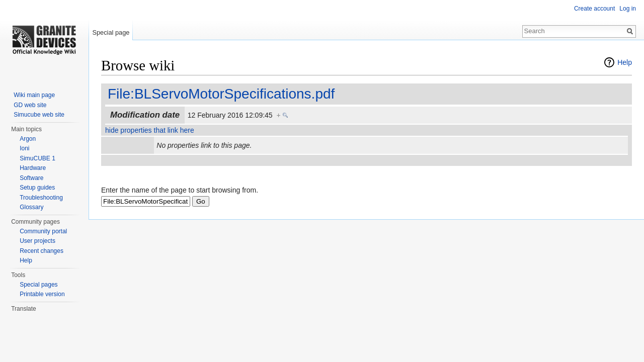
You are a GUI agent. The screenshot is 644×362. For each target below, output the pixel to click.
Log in (628, 9)
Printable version (42, 294)
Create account (594, 9)
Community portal (43, 231)
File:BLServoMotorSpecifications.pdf (221, 94)
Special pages (38, 285)
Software (31, 178)
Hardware (33, 168)
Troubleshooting (41, 198)
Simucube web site (39, 115)
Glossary (31, 207)
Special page (111, 32)
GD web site (30, 105)
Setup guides (37, 188)
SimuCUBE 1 (37, 158)
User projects (37, 241)
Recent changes (42, 251)
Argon (28, 139)
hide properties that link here (150, 130)
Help (625, 62)
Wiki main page (34, 95)
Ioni (24, 148)
